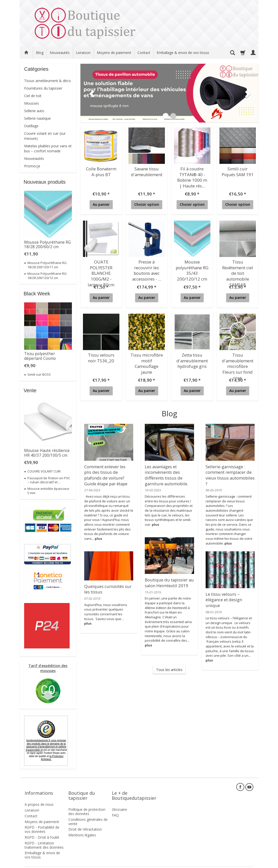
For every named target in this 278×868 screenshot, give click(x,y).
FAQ (115, 806)
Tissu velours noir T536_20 (101, 357)
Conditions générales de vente (88, 813)
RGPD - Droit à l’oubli (42, 828)
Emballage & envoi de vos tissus (183, 53)
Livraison (83, 53)
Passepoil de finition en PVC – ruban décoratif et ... (49, 480)
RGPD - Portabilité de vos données (42, 821)
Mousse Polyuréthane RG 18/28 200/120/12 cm (47, 276)
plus (98, 534)
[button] (90, 93)
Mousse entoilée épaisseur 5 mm (48, 491)
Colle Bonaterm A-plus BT (101, 171)
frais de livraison (47, 863)
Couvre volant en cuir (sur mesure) (45, 136)
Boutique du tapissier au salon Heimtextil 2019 (167, 582)
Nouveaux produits (45, 182)
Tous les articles (169, 670)
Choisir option (147, 204)
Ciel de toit (33, 96)
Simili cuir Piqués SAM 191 (238, 171)
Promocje (32, 166)
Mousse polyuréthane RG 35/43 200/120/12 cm (192, 268)
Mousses (32, 103)
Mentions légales (82, 826)
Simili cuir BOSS (39, 374)
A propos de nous (39, 796)
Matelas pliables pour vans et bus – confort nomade (48, 148)
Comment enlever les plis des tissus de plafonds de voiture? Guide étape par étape (108, 473)
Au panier (101, 204)
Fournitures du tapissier (43, 88)
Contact (144, 53)
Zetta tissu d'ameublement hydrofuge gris (192, 359)
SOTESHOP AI (244, 863)
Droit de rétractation (85, 820)
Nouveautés (60, 53)
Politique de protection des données (87, 803)
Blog (40, 53)
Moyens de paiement (114, 53)
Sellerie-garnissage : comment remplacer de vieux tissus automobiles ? (229, 471)
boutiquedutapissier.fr (46, 745)
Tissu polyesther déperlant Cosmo (40, 356)
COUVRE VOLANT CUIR (44, 471)
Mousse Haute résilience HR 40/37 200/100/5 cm (47, 453)
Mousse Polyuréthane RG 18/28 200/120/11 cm (47, 265)
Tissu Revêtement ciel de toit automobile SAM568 (238, 271)
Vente (30, 390)
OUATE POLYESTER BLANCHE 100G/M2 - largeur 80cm (101, 271)
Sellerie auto (34, 111)
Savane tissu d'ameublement (147, 171)
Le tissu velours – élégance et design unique (230, 596)
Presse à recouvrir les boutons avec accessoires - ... (147, 268)
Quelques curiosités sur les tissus (106, 588)
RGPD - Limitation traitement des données (44, 836)
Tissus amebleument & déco (48, 81)
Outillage (31, 126)
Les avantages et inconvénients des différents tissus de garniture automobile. (165, 473)
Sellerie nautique (37, 118)
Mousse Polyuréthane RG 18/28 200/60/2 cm (48, 245)
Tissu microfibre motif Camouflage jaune (147, 359)
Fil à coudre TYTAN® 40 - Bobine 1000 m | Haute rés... (192, 175)
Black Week (37, 294)
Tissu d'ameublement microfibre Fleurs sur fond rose (238, 361)
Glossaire (119, 801)
